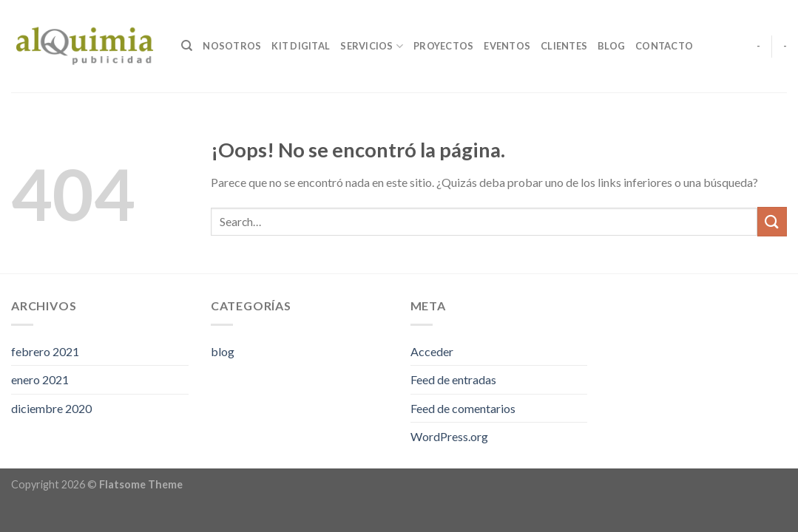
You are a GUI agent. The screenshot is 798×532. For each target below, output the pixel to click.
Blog (611, 46)
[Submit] (772, 221)
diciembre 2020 (51, 408)
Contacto (664, 46)
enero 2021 (40, 379)
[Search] (187, 46)
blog (223, 351)
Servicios (372, 46)
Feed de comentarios (463, 408)
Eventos (507, 46)
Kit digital (301, 46)
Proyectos (443, 46)
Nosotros (232, 46)
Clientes (564, 46)
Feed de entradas (453, 379)
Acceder (432, 351)
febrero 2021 (45, 351)
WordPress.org (449, 436)
